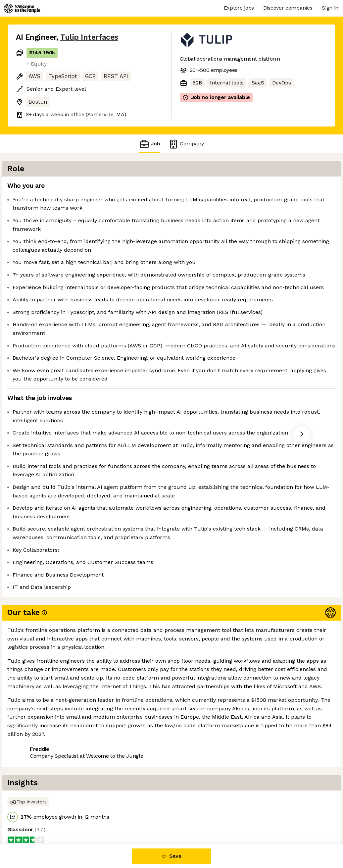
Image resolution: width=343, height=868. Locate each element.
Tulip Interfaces (89, 37)
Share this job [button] (34, 817)
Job (150, 144)
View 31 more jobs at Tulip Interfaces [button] (110, 817)
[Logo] (22, 8)
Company (186, 144)
